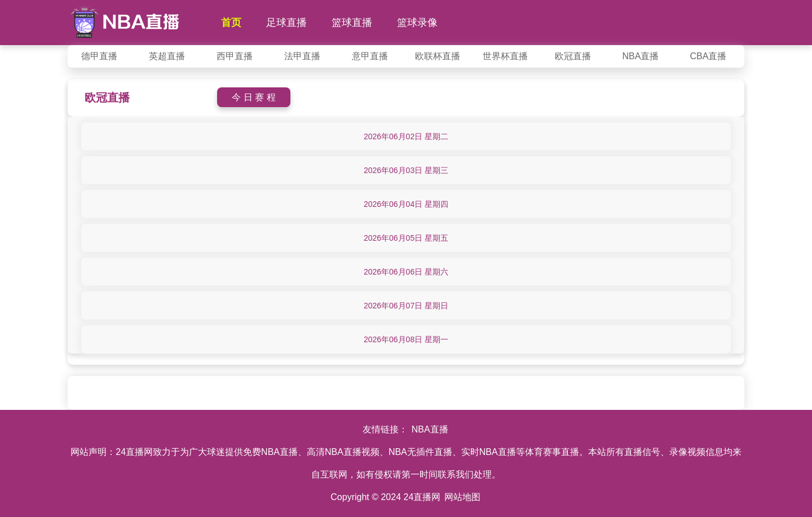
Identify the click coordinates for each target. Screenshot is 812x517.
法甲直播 (302, 56)
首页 (231, 23)
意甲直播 (370, 56)
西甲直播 (235, 56)
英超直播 (167, 56)
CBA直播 (709, 56)
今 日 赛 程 (253, 97)
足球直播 (286, 23)
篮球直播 (352, 23)
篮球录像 (417, 23)
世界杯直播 (505, 56)
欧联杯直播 (438, 56)
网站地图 (462, 497)
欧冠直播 (573, 56)
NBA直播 (641, 56)
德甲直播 (99, 56)
